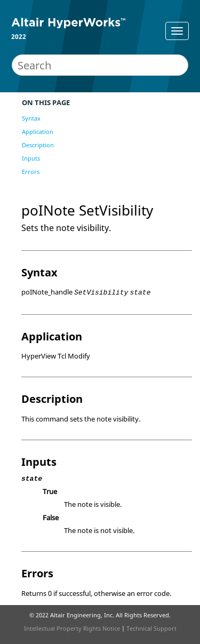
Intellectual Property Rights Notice (72, 628)
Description (38, 145)
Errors (31, 172)
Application (38, 132)
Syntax (31, 118)
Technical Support (151, 628)
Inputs (31, 158)
